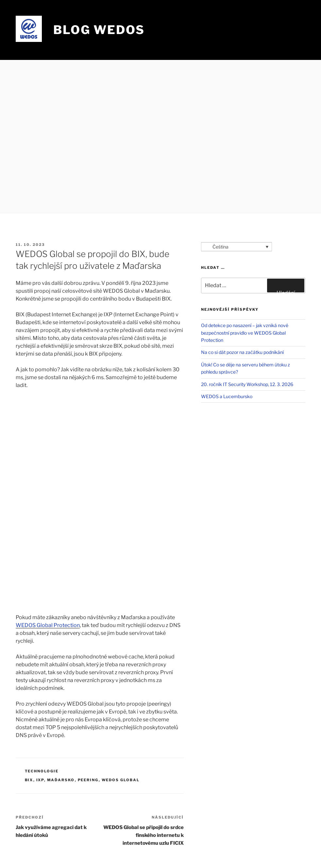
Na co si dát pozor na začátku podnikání (242, 352)
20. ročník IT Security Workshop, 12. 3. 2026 (247, 384)
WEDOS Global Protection (48, 625)
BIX (29, 780)
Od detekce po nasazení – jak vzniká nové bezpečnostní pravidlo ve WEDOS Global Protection (245, 333)
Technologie (42, 771)
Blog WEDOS (99, 30)
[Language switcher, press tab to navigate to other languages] (237, 247)
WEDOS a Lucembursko (227, 396)
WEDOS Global (121, 780)
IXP (40, 780)
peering (88, 780)
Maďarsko (61, 780)
